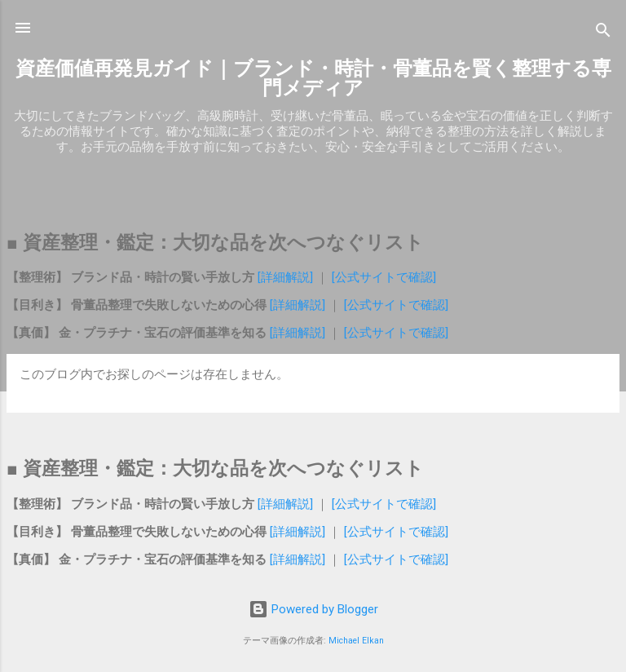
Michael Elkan (356, 641)
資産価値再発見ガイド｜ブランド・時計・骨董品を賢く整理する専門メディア (313, 78)
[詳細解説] (287, 277)
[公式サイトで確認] (382, 277)
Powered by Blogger (313, 609)
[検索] (603, 33)
